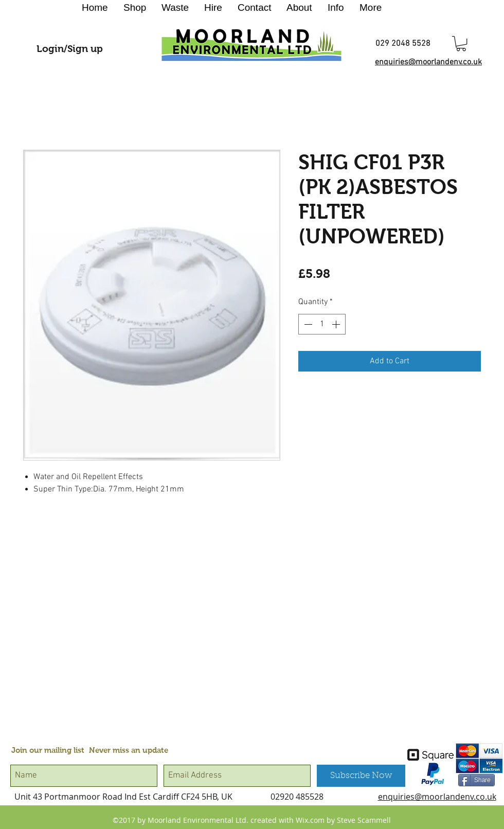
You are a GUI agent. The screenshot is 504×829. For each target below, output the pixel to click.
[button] (461, 43)
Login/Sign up (70, 49)
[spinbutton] (322, 324)
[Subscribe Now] (361, 776)
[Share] (476, 780)
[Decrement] (307, 324)
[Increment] (337, 324)
